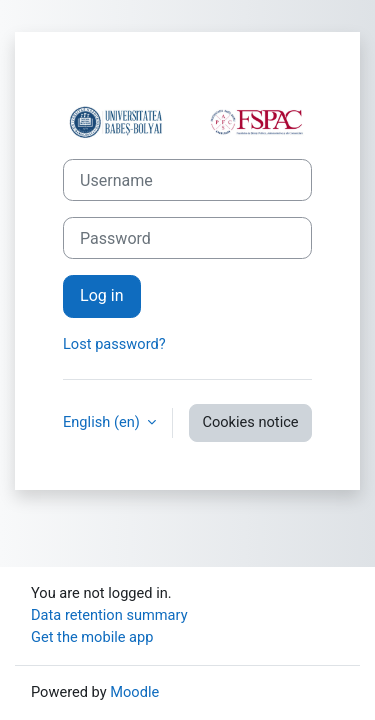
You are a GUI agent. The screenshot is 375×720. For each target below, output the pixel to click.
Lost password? (114, 344)
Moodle (134, 692)
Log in (102, 295)
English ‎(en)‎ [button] (103, 422)
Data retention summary (109, 615)
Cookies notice (250, 422)
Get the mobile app (92, 637)
